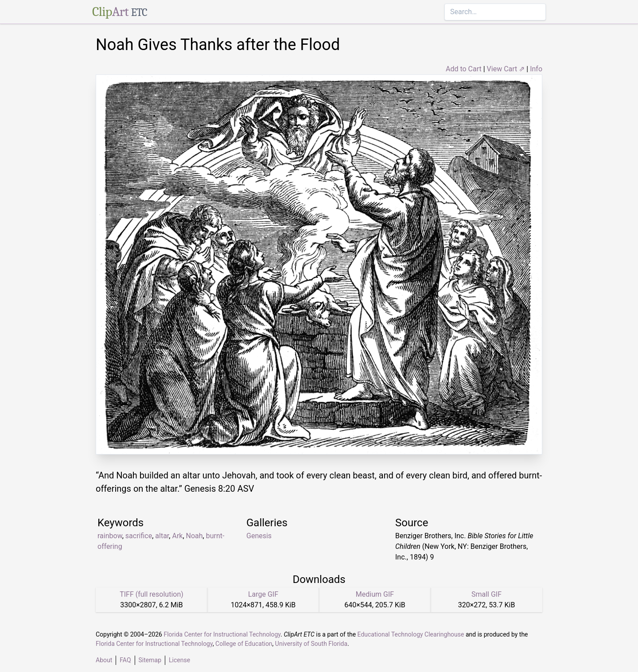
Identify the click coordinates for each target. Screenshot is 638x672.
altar (162, 536)
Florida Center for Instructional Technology (222, 634)
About (104, 660)
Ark (177, 536)
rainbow (110, 536)
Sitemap (150, 660)
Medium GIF (375, 594)
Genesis (259, 536)
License (179, 660)
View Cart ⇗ (506, 69)
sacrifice (139, 536)
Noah (195, 536)
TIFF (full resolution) (152, 594)
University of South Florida (311, 644)
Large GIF (263, 594)
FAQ (125, 660)
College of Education (244, 644)
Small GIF (486, 594)
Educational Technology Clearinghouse (411, 634)
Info (536, 69)
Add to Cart (464, 69)
